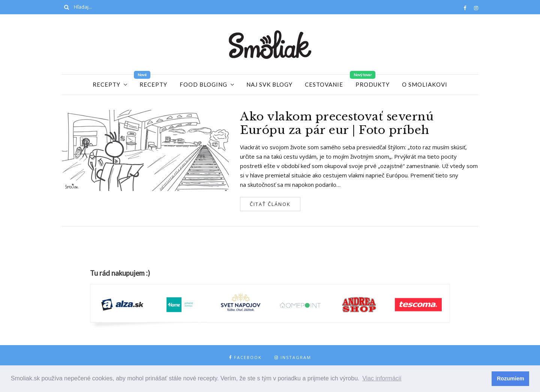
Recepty (106, 84)
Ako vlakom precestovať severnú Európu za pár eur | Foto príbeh (337, 123)
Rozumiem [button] (511, 378)
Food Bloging (203, 84)
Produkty (373, 84)
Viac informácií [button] (382, 378)
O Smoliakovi (425, 84)
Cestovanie (324, 84)
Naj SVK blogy (269, 84)
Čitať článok (270, 204)
